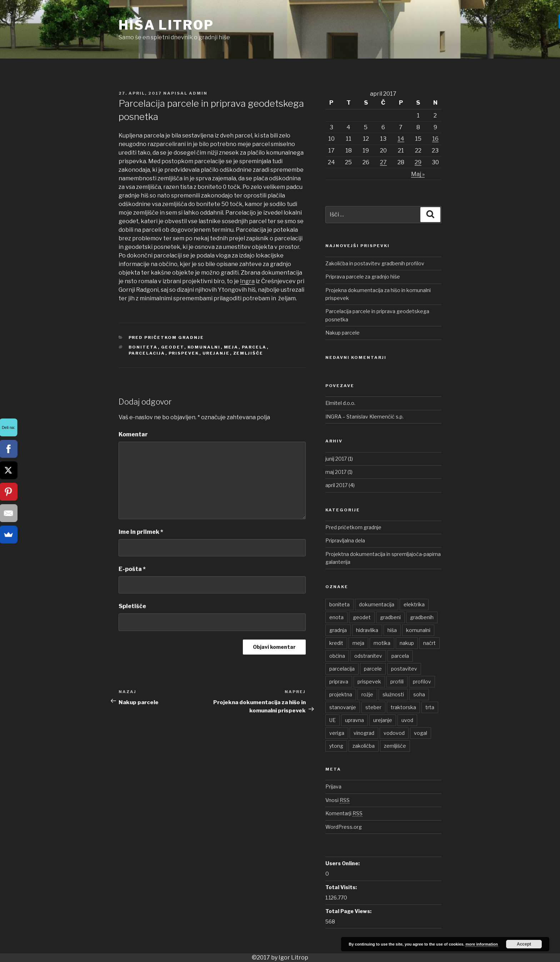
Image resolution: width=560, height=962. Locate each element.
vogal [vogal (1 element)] (421, 733)
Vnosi (337, 800)
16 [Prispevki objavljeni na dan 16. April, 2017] (435, 139)
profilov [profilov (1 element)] (422, 682)
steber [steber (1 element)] (373, 707)
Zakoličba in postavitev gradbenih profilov (375, 263)
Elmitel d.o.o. (340, 403)
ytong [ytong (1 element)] (336, 746)
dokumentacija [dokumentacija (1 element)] (377, 604)
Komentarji (344, 813)
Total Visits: (341, 887)
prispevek (184, 353)
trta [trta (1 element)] (430, 707)
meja (231, 347)
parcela (254, 347)
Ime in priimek (141, 532)
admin (198, 93)
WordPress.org (344, 827)
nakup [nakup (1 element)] (407, 643)
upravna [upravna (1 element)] (354, 720)
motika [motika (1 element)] (382, 643)
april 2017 (336, 485)
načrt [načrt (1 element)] (429, 643)
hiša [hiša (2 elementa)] (392, 630)
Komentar (133, 434)
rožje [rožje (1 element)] (367, 694)
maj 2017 (336, 472)
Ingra (247, 281)
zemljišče (248, 353)
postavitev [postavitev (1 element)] (404, 669)
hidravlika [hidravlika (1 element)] (367, 630)
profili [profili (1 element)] (397, 682)
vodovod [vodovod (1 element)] (394, 733)
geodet (173, 347)
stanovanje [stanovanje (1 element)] (343, 707)
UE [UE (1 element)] (332, 720)
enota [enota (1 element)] (336, 617)
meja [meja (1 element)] (358, 643)
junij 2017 (336, 459)
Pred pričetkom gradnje (166, 337)
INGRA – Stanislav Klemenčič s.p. (364, 417)
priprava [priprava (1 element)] (339, 682)
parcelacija (147, 353)
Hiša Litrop (166, 25)
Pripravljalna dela (345, 540)
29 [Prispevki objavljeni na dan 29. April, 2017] (418, 162)
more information (481, 944)
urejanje (216, 353)
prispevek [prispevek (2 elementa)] (369, 682)
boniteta (143, 347)
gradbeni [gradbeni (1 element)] (390, 617)
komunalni (204, 347)
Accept (524, 944)
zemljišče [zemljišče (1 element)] (395, 746)
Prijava (333, 786)
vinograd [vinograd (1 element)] (364, 733)
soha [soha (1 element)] (419, 694)
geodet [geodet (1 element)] (362, 617)
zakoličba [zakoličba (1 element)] (364, 746)
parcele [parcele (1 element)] (373, 669)
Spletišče (132, 606)
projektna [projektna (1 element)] (341, 694)
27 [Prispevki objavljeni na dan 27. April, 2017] (383, 162)
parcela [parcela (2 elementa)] (400, 656)
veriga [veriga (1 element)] (337, 733)
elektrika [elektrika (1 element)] (414, 604)
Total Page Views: (348, 911)
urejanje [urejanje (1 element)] (383, 720)
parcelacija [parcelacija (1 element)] (342, 669)
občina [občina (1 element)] (337, 656)
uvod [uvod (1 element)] (407, 720)
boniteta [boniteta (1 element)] (339, 604)
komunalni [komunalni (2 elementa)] (418, 630)
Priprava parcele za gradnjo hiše (363, 277)
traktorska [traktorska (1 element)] (403, 707)
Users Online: (342, 863)
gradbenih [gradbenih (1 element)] (422, 617)
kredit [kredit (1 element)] (336, 643)
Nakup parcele (342, 333)
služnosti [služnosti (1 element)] (393, 694)
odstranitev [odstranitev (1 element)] (368, 656)
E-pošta (132, 569)
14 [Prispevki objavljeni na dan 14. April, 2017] (401, 139)
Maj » (418, 174)
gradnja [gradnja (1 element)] (338, 630)
